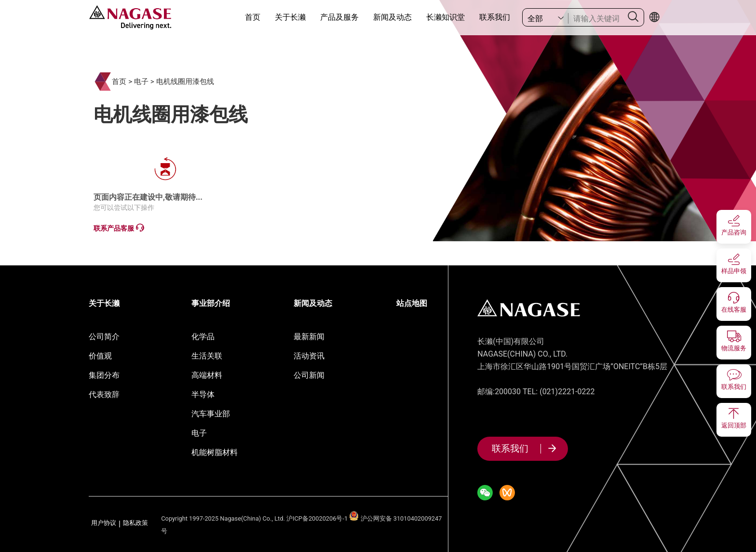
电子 (141, 82)
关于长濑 (290, 17)
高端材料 (207, 375)
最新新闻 (309, 337)
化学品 (203, 337)
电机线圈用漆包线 (185, 82)
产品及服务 (339, 17)
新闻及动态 (392, 17)
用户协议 (104, 523)
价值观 (100, 356)
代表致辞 (104, 394)
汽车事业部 (211, 414)
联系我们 (495, 17)
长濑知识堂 (445, 17)
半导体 (203, 394)
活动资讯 (309, 356)
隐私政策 (135, 523)
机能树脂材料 (215, 452)
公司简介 (104, 337)
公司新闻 (309, 375)
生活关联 (207, 356)
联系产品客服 (119, 228)
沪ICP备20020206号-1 (317, 518)
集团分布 (104, 375)
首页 (253, 17)
